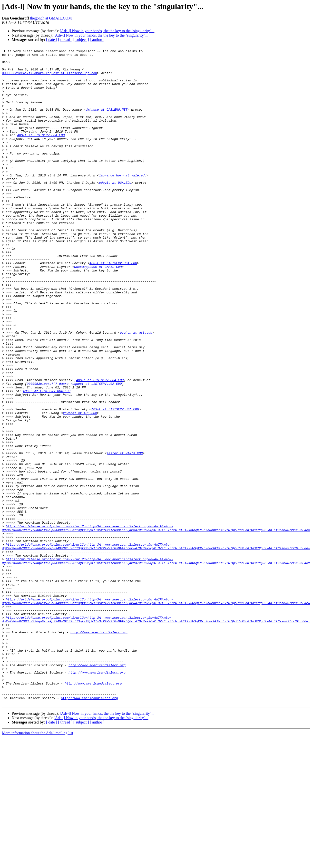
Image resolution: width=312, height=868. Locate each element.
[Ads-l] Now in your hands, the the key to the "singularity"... (107, 31)
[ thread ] (65, 40)
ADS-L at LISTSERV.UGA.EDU (41, 153)
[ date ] (52, 40)
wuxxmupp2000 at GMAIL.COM (98, 310)
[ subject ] (81, 40)
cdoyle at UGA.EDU (115, 210)
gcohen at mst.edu (136, 389)
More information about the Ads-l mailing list (38, 864)
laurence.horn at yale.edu (123, 201)
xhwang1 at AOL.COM (80, 486)
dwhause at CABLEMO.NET (107, 122)
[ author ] (97, 40)
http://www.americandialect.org (99, 749)
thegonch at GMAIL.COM (51, 18)
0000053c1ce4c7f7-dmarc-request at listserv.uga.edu (49, 78)
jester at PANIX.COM (125, 534)
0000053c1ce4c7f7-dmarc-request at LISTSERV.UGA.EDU (74, 451)
